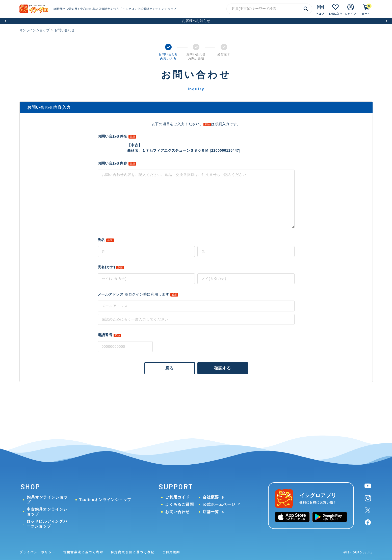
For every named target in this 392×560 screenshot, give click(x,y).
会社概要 (211, 497)
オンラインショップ (34, 30)
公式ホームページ (219, 504)
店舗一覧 (211, 512)
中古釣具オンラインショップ (47, 512)
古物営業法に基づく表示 (83, 552)
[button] (6, 21)
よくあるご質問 (179, 504)
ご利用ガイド (177, 497)
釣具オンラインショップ (47, 499)
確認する (223, 368)
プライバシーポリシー (38, 552)
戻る (169, 368)
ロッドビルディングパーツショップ (47, 524)
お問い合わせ (177, 512)
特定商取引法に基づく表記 (133, 552)
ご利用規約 (171, 552)
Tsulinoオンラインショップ (105, 500)
